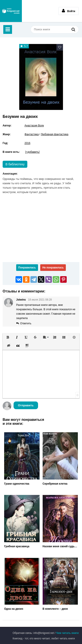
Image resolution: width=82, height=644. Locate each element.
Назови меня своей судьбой (60, 546)
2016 (27, 143)
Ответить (26, 323)
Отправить (26, 405)
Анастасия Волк (34, 126)
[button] (8, 337)
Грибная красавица (17, 546)
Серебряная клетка (55, 484)
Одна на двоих (14, 609)
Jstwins (21, 300)
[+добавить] (32, 152)
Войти (69, 11)
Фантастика (32, 134)
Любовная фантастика (55, 134)
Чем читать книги (67, 633)
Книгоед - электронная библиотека (11, 11)
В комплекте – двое (55, 609)
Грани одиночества (17, 484)
